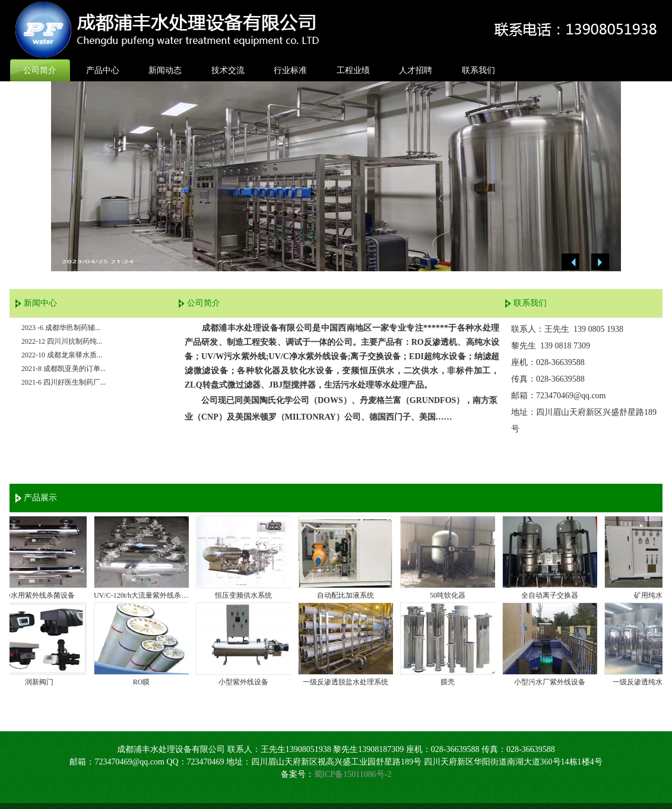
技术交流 (228, 70)
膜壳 (451, 682)
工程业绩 (353, 70)
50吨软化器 (451, 595)
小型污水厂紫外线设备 (553, 682)
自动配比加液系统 (348, 595)
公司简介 (40, 70)
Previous (570, 262)
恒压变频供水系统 (246, 595)
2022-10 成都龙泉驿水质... (62, 355)
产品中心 (103, 70)
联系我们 (478, 70)
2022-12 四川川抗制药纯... (62, 341)
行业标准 (290, 70)
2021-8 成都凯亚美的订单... (64, 369)
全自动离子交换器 (553, 595)
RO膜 (145, 682)
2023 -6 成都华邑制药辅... (61, 328)
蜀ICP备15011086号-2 (353, 774)
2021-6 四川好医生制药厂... (64, 382)
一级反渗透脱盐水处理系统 (348, 682)
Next (600, 262)
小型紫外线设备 (246, 682)
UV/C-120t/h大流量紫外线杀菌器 (144, 595)
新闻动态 (165, 70)
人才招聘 (416, 70)
